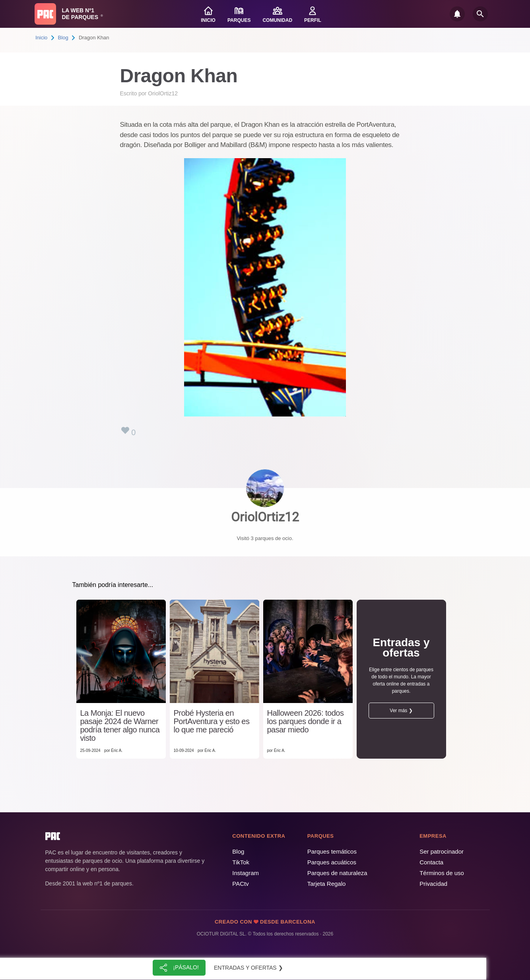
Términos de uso (442, 873)
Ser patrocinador (442, 851)
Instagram (246, 873)
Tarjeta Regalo (327, 884)
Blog (63, 38)
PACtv (240, 884)
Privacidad (433, 884)
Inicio (41, 38)
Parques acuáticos (332, 862)
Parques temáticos (332, 851)
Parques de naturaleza (337, 873)
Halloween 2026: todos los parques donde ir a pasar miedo (306, 721)
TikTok (241, 862)
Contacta (431, 862)
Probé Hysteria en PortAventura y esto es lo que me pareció (212, 721)
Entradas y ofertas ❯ (248, 968)
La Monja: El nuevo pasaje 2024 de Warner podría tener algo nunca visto (120, 726)
